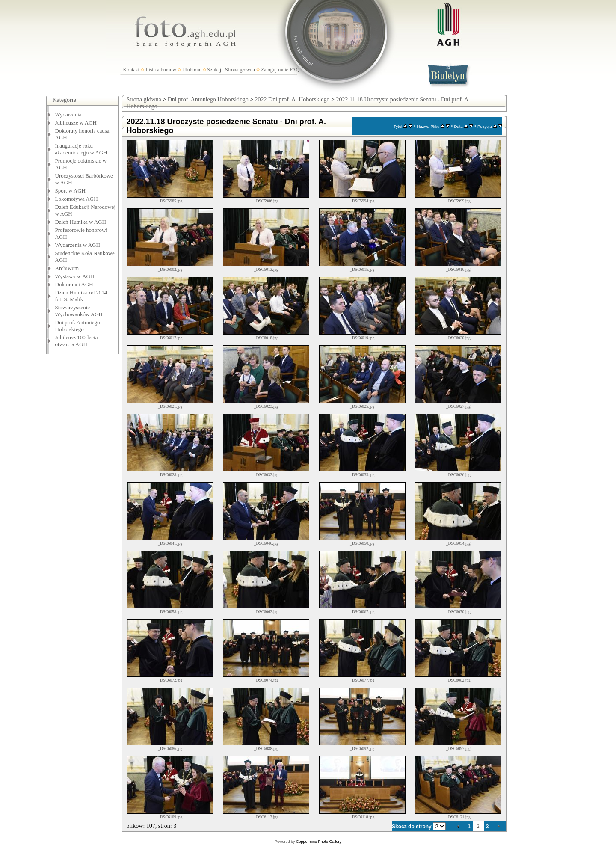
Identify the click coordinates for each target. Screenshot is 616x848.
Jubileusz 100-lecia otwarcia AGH (77, 341)
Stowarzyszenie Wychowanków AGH (79, 311)
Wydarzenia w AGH (78, 245)
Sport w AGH (71, 191)
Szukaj (215, 70)
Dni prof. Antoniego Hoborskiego (78, 326)
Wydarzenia (68, 114)
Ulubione (192, 70)
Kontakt (132, 70)
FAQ (295, 70)
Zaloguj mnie (275, 70)
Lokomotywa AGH (77, 199)
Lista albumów (161, 70)
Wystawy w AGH (75, 276)
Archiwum (67, 268)
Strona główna (240, 70)
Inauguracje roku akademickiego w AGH (81, 149)
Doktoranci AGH (74, 284)
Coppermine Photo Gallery (319, 842)
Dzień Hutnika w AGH (81, 222)
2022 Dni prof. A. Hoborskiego (292, 99)
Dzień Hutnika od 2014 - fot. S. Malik (83, 296)
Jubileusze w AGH (76, 123)
